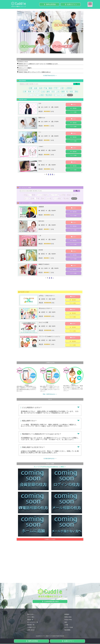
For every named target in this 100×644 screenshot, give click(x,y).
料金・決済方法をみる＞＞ (50, 394)
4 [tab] (52, 54)
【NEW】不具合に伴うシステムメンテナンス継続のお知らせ (34, 72)
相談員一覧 (30, 620)
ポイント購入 (31, 617)
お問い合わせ (31, 630)
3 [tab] (50, 54)
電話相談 (75, 108)
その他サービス (31, 628)
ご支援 (66, 625)
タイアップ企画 (69, 628)
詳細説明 (73, 297)
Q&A (66, 622)
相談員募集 (67, 630)
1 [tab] (46, 54)
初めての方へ (31, 615)
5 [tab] (54, 54)
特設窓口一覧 (31, 625)
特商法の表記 (68, 617)
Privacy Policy (68, 620)
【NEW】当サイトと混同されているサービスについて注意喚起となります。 (39, 64)
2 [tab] (48, 54)
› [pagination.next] (54, 174)
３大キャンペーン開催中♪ (25, 68)
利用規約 (67, 615)
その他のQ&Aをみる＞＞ (50, 459)
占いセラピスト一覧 (33, 622)
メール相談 (74, 112)
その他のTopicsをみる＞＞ (50, 76)
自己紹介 (74, 105)
